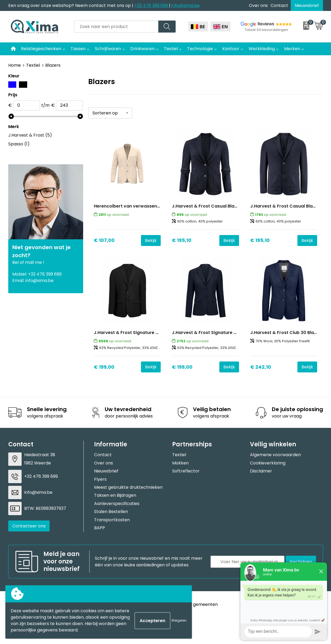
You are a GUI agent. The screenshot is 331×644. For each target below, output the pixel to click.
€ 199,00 (104, 367)
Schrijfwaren (108, 49)
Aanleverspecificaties (117, 504)
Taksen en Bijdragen (115, 495)
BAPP (100, 528)
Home (15, 65)
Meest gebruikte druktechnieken (128, 487)
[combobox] (116, 27)
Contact (279, 5)
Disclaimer (261, 471)
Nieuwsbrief (307, 5)
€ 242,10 (261, 367)
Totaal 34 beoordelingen (266, 30)
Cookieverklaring (268, 463)
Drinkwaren (142, 49)
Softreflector (186, 471)
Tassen (78, 49)
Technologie (200, 49)
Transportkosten (112, 520)
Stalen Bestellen (111, 512)
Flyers (100, 479)
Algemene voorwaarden (275, 455)
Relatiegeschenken (41, 49)
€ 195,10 (182, 240)
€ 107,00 (104, 240)
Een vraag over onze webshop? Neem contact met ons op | (71, 5)
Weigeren (179, 620)
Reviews (266, 24)
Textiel (171, 49)
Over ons (258, 5)
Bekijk (151, 240)
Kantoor (231, 49)
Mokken (180, 463)
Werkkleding (262, 49)
